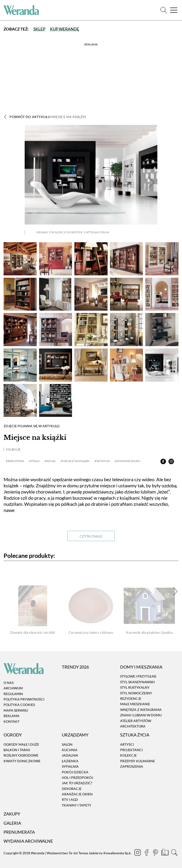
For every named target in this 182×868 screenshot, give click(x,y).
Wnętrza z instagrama (141, 710)
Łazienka (70, 761)
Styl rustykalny (135, 687)
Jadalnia (70, 756)
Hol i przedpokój (77, 778)
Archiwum (13, 688)
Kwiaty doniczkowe (22, 761)
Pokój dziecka (75, 772)
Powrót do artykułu (48, 117)
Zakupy (12, 814)
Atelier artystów (136, 721)
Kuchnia (70, 750)
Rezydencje (131, 698)
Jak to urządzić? (77, 783)
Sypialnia (70, 766)
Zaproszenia (132, 766)
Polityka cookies (19, 705)
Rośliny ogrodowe (21, 756)
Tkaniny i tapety (77, 805)
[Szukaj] (164, 10)
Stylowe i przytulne (138, 676)
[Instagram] (138, 853)
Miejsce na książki (35, 438)
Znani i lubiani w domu (141, 715)
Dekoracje (72, 789)
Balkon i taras (17, 750)
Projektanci (131, 750)
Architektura (133, 726)
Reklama (11, 716)
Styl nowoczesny (136, 693)
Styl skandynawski (137, 682)
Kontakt (11, 721)
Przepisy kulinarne (138, 761)
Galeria (12, 823)
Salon (67, 744)
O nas (9, 683)
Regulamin (13, 694)
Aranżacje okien (77, 794)
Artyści (127, 744)
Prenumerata (19, 832)
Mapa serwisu (16, 710)
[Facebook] (147, 853)
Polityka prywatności (24, 699)
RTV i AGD (70, 800)
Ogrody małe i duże (21, 744)
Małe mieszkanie (135, 704)
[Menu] (174, 10)
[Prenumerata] (165, 853)
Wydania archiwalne (28, 841)
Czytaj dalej (91, 536)
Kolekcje (13, 449)
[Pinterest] (156, 853)
